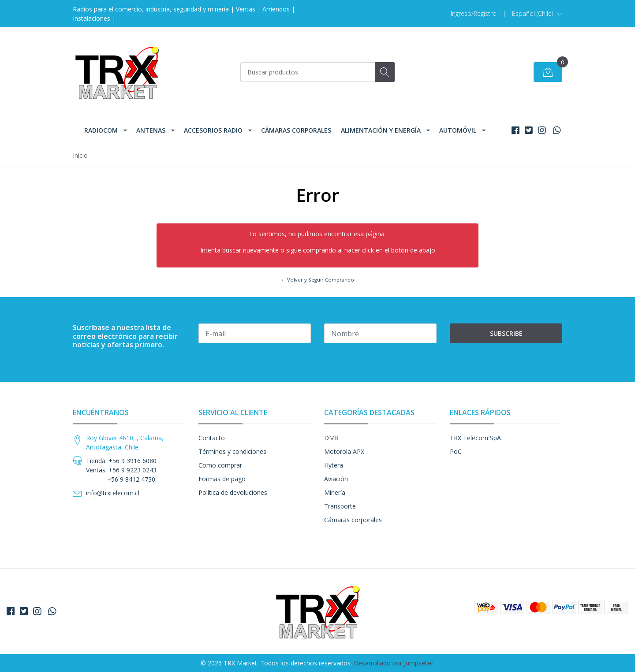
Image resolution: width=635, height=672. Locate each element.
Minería (335, 492)
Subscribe (506, 333)
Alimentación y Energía (381, 130)
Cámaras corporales (296, 130)
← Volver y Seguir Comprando (317, 280)
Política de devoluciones (233, 492)
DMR (331, 438)
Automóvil (458, 130)
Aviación (336, 479)
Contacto (212, 438)
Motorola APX (344, 451)
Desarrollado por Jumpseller (394, 663)
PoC (456, 451)
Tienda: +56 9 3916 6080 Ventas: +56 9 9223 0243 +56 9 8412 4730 (121, 470)
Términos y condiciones (232, 451)
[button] (537, 14)
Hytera (334, 465)
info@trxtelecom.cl (113, 493)
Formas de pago (222, 479)
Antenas (151, 130)
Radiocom (101, 130)
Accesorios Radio (213, 130)
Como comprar (220, 465)
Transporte (340, 506)
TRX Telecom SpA (475, 438)
